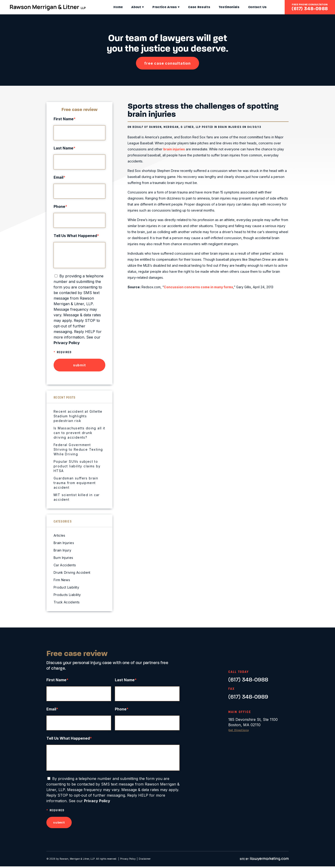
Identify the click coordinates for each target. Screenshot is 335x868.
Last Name (64, 148)
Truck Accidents (67, 602)
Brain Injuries (230, 127)
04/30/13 (255, 127)
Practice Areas (154, 7)
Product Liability (66, 587)
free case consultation (167, 63)
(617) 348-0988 (310, 9)
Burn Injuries (63, 558)
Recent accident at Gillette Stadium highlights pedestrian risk (78, 416)
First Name (65, 119)
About (126, 7)
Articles (60, 535)
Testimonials (218, 7)
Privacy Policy (128, 860)
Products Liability (67, 595)
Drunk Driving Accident (72, 572)
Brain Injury (62, 550)
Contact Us (247, 7)
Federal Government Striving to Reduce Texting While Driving (78, 449)
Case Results (188, 7)
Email (60, 177)
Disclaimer (145, 860)
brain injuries (174, 149)
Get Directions (240, 730)
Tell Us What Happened (76, 236)
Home (107, 7)
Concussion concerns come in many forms (200, 287)
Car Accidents (65, 565)
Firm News (62, 580)
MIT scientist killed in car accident (77, 497)
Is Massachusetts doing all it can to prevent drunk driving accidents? (79, 433)
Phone (60, 206)
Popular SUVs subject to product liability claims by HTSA (77, 466)
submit (79, 365)
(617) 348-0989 (248, 697)
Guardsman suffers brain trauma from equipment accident (76, 483)
